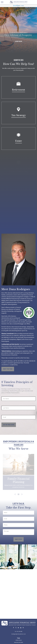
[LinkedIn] (18, 628)
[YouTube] (21, 628)
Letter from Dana (25, 358)
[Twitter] (16, 628)
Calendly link (32, 361)
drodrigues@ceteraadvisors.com (19, 634)
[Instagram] (23, 628)
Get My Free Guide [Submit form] (9, 425)
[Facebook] (14, 628)
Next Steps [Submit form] (19, 539)
